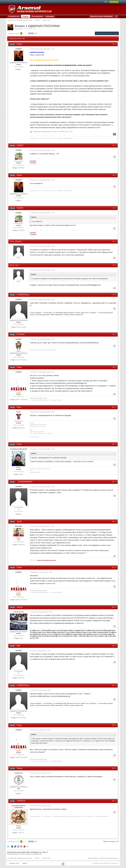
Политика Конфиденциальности (109, 858)
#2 (115, 145)
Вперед (31, 33)
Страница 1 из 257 (13, 33)
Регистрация (114, 2)
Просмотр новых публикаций (101, 16)
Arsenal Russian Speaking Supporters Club (20, 858)
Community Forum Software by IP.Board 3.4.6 (106, 863)
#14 (114, 567)
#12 (114, 482)
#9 (115, 367)
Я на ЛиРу (33, 163)
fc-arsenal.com (14, 16)
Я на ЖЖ (33, 161)
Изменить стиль (14, 863)
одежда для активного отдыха (46, 560)
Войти (106, 2)
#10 (114, 407)
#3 (115, 175)
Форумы (26, 16)
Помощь (25, 863)
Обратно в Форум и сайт (111, 841)
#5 (115, 241)
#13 (114, 521)
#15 (114, 607)
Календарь (50, 16)
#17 (114, 685)
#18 (114, 725)
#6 (115, 265)
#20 (114, 801)
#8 (115, 334)
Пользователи (37, 16)
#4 (115, 208)
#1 (115, 44)
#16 (114, 646)
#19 (114, 768)
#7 (115, 295)
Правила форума (93, 858)
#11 (114, 444)
